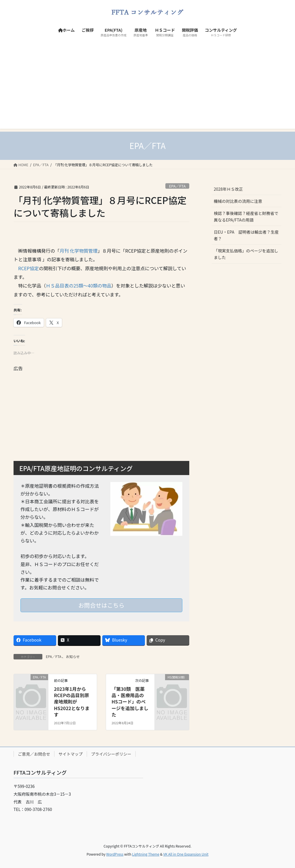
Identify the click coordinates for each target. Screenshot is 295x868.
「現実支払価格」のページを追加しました (246, 254)
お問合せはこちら (101, 605)
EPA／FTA (177, 186)
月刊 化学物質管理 (79, 251)
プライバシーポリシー (111, 754)
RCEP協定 (29, 268)
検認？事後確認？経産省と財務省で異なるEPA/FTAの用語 (246, 216)
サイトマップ (71, 754)
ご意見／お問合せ (34, 754)
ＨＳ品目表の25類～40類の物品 (79, 285)
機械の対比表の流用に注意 (238, 201)
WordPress (115, 854)
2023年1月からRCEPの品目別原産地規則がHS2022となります (72, 702)
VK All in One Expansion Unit (186, 854)
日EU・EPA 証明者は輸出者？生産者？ (246, 235)
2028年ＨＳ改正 (228, 189)
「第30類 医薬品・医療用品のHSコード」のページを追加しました (130, 702)
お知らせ (73, 656)
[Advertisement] (147, 88)
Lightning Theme (146, 854)
